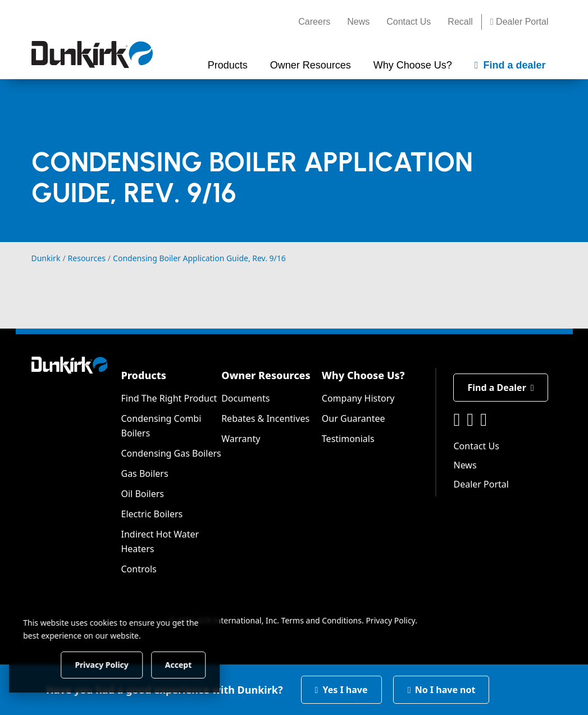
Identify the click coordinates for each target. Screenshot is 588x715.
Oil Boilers (142, 494)
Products (143, 375)
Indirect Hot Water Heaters (160, 541)
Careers (314, 22)
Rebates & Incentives (265, 418)
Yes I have (341, 690)
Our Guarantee (354, 418)
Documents (245, 398)
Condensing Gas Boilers (171, 453)
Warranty (241, 439)
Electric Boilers (152, 514)
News (358, 22)
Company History (358, 398)
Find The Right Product (169, 398)
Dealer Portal (519, 22)
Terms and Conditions (322, 620)
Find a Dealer (500, 388)
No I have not (441, 690)
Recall (460, 22)
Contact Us (409, 22)
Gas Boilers (144, 473)
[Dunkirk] (92, 54)
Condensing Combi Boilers (161, 426)
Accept (192, 664)
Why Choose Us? (363, 375)
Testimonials (348, 439)
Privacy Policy (390, 620)
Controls (138, 569)
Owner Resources (266, 375)
